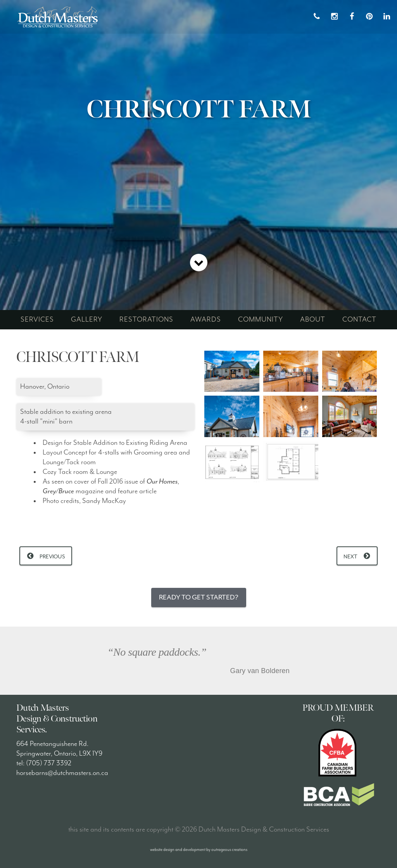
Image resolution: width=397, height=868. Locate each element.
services (37, 319)
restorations (146, 319)
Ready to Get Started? (199, 598)
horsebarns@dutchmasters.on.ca (62, 773)
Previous (52, 557)
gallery (87, 319)
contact (359, 319)
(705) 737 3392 (49, 763)
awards (206, 319)
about (313, 319)
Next (350, 557)
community (261, 319)
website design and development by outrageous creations (199, 850)
